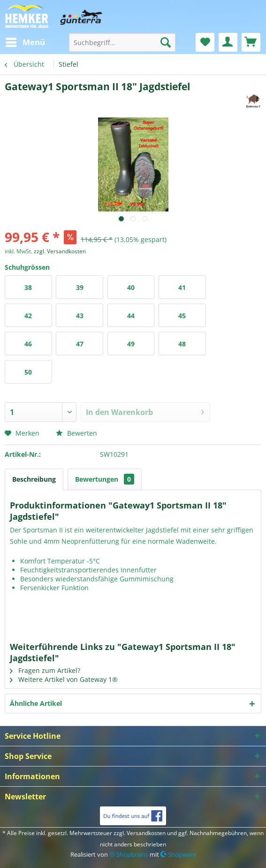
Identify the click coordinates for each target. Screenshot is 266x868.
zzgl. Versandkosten (60, 251)
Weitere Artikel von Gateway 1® (64, 679)
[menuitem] (25, 42)
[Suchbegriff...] (122, 42)
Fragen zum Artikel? (45, 670)
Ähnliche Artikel (36, 703)
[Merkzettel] (205, 42)
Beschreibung (34, 479)
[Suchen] (166, 42)
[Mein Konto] (228, 42)
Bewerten (76, 433)
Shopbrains (129, 854)
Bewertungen (105, 479)
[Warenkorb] (251, 42)
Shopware (178, 854)
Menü (25, 41)
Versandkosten (146, 833)
